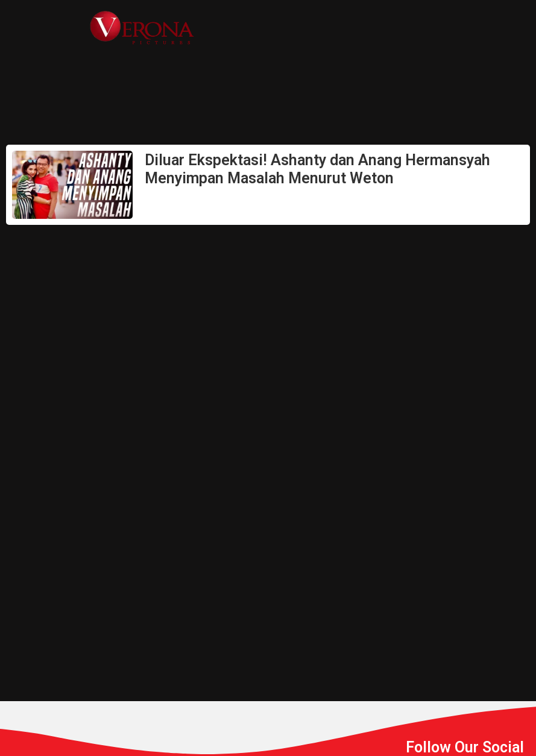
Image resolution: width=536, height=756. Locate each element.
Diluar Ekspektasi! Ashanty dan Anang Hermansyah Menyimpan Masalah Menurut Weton (317, 169)
